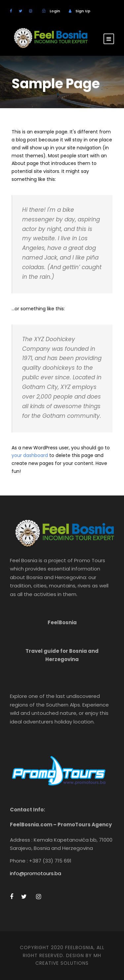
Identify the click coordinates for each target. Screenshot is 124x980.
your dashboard (30, 455)
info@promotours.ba (36, 873)
